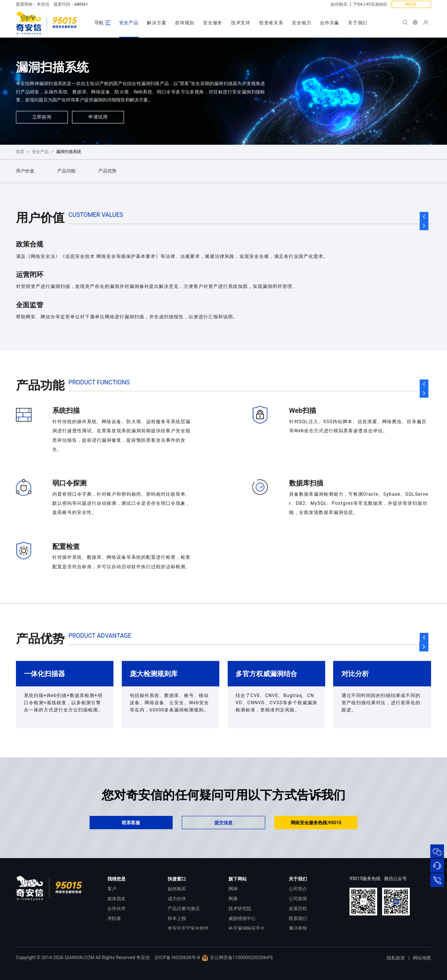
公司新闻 (298, 899)
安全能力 (301, 23)
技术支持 (241, 23)
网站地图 (422, 969)
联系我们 (298, 918)
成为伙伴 (177, 899)
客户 (112, 889)
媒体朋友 (116, 899)
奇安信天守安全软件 (188, 928)
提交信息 (223, 823)
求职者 (114, 918)
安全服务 (213, 23)
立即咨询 (42, 117)
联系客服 (131, 823)
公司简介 (298, 889)
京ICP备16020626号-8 (177, 969)
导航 (99, 23)
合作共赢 (330, 23)
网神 (233, 889)
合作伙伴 (116, 909)
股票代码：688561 (71, 4)
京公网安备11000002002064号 (237, 969)
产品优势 (107, 171)
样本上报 (177, 918)
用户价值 (25, 171)
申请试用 (98, 117)
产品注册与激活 (184, 909)
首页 (20, 152)
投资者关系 (271, 23)
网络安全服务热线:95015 (316, 823)
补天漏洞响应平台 (247, 928)
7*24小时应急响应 (371, 4)
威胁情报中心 (242, 918)
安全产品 (129, 23)
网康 (233, 899)
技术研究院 (240, 909)
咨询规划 (185, 23)
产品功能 (66, 171)
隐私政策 (396, 969)
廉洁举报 (298, 928)
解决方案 (157, 23)
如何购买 (339, 4)
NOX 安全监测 (243, 938)
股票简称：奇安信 (33, 4)
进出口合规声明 (305, 938)
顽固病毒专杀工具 (186, 938)
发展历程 (298, 909)
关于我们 (358, 23)
